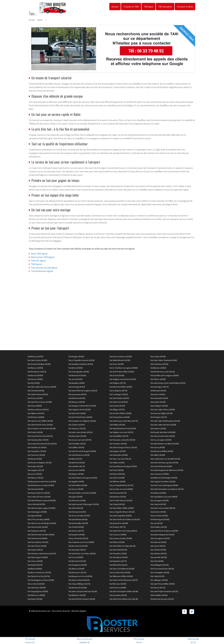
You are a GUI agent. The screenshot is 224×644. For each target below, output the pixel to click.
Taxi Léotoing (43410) (77, 387)
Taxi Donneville (193, 639)
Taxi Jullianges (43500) (159, 580)
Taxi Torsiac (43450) (35, 379)
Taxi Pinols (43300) (116, 470)
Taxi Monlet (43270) (35, 565)
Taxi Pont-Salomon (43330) (38, 542)
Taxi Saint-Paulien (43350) (119, 398)
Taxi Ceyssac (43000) (76, 470)
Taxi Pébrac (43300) (158, 379)
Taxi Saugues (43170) (36, 470)
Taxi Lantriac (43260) (158, 428)
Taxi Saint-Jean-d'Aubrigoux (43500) (164, 485)
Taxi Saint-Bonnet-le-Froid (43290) (123, 428)
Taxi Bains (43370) (75, 459)
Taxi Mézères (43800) (36, 417)
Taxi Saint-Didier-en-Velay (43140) (122, 546)
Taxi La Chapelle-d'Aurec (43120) (122, 512)
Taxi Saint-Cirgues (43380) (38, 557)
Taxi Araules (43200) (35, 466)
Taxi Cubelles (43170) (77, 466)
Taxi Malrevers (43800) (36, 595)
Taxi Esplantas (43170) (118, 561)
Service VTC (30, 642)
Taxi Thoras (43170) (158, 588)
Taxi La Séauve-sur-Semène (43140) (42, 428)
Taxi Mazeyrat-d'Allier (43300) (162, 451)
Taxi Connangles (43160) (160, 572)
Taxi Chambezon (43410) (37, 447)
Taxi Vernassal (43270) (118, 493)
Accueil (115, 7)
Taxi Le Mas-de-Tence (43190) (39, 497)
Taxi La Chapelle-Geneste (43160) (81, 360)
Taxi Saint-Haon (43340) (36, 588)
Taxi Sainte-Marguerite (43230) (162, 535)
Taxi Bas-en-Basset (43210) (38, 410)
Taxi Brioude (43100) (158, 391)
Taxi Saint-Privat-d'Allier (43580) (162, 584)
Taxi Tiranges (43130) (159, 417)
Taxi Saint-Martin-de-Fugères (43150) (83, 391)
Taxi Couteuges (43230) (118, 394)
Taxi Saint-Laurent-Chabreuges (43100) (84, 504)
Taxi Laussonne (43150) (77, 394)
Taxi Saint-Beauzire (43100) (79, 455)
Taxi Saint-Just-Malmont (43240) (122, 569)
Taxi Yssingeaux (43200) (77, 565)
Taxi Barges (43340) (76, 474)
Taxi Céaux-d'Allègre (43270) (79, 584)
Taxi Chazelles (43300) (118, 553)
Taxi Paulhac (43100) (117, 425)
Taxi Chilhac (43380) (117, 463)
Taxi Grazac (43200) (35, 398)
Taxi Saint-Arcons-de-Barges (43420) (42, 523)
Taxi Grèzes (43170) (76, 531)
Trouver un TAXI (131, 7)
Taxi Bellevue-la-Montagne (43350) (164, 478)
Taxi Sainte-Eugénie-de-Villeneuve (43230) (167, 470)
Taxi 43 (40, 20)
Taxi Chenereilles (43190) (78, 523)
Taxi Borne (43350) (75, 368)
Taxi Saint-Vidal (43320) (118, 550)
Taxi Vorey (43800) (35, 406)
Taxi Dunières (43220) (118, 497)
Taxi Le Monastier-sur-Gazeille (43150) (165, 459)
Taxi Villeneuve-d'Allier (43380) (121, 576)
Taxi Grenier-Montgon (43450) (39, 364)
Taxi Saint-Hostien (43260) (38, 527)
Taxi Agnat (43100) (35, 516)
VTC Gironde (30, 639)
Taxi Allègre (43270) (117, 410)
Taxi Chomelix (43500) (36, 391)
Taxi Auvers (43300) (76, 489)
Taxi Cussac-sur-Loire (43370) (80, 440)
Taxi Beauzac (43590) (76, 402)
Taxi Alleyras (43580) (76, 569)
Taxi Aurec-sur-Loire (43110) (120, 459)
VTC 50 (139, 642)
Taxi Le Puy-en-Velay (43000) (38, 519)
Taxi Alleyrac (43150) (35, 478)
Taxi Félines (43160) (117, 542)
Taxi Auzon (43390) (158, 447)
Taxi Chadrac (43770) (117, 527)
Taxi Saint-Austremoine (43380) (162, 436)
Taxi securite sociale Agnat (44, 268)
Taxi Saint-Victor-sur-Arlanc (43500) (82, 553)
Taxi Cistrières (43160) (118, 444)
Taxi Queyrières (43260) (119, 523)
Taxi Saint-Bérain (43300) (78, 519)
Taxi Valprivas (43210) (36, 413)
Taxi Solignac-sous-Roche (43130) (123, 379)
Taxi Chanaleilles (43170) (119, 436)
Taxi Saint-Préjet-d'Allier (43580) (122, 372)
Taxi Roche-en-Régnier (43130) (39, 463)
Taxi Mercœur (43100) (118, 584)
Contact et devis (185, 7)
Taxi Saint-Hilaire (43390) (78, 485)
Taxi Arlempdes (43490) (118, 455)
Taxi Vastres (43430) (158, 512)
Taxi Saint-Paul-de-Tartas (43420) (40, 425)
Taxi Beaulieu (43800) (76, 383)
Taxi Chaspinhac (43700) (37, 451)
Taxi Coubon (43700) (158, 504)
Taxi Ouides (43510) (35, 550)
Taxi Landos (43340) (158, 402)
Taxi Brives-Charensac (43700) (39, 572)
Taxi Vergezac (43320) (77, 428)
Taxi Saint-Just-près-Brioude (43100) (83, 591)
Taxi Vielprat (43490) (158, 493)
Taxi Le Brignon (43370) (118, 391)
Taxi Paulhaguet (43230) (159, 565)
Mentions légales (79, 611)
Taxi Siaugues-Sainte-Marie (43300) (82, 406)
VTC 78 (193, 642)
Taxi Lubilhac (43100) (76, 447)
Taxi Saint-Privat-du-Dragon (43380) (82, 451)
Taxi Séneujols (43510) (77, 550)
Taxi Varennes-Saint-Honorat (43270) (42, 553)
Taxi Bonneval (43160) (77, 398)
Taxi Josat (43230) (75, 379)
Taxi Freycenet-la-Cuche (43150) (40, 436)
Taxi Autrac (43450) (158, 394)
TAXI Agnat (36, 264)
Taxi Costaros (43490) (118, 535)
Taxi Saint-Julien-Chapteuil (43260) (164, 360)
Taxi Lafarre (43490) (117, 478)
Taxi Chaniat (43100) (117, 504)
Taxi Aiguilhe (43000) (76, 482)
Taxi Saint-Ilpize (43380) (118, 557)
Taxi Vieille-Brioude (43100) (120, 360)
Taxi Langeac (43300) (117, 451)
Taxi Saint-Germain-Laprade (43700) (164, 463)
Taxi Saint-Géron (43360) (37, 546)
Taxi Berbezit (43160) (77, 463)
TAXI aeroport (165, 7)
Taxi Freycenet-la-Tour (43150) (162, 569)
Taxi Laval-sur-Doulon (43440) (121, 538)
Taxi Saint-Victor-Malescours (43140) (124, 599)
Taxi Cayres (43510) (158, 546)
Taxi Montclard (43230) (77, 561)
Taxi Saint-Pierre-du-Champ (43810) (123, 531)
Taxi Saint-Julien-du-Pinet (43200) (163, 425)
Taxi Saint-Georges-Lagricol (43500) (41, 508)
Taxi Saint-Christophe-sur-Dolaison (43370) (167, 489)
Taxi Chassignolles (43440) (79, 372)
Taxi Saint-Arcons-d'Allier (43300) (40, 421)
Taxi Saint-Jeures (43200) (37, 360)
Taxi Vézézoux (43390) (77, 500)
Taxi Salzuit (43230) (76, 508)
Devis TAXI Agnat (39, 254)
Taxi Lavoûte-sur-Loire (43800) (121, 489)
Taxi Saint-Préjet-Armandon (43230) (164, 591)
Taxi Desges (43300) (76, 356)
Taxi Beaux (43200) (35, 459)
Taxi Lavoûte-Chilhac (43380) (120, 413)
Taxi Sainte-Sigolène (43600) (120, 516)
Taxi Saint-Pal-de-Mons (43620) (80, 417)
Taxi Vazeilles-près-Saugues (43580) (165, 375)
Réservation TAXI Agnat (43, 257)
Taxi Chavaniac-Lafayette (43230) (122, 440)
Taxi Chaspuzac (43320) (37, 531)
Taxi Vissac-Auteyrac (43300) (120, 356)
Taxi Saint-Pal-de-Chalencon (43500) (164, 531)
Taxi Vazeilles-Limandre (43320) (81, 364)
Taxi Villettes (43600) (117, 482)
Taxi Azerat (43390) (117, 375)
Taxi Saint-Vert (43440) (77, 413)
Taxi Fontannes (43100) (159, 364)
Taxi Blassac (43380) (158, 368)
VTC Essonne (139, 639)
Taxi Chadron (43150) (76, 425)
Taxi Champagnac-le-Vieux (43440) (41, 580)
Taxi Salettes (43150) (158, 553)
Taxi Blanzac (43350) (35, 368)
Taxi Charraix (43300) (35, 489)
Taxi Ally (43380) (34, 383)
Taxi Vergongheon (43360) (38, 591)
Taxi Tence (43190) (116, 364)
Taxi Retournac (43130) (77, 572)
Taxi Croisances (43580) (160, 474)
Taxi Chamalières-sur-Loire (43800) (164, 497)
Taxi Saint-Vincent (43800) (37, 538)
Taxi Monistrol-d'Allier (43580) (121, 387)
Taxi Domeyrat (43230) (77, 512)
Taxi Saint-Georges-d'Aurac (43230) (123, 447)
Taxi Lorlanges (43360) (159, 406)
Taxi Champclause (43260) (119, 417)
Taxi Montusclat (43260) (77, 588)
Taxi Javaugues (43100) (159, 500)
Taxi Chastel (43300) (76, 527)
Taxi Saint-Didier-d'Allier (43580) (121, 508)
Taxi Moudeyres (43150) (37, 372)
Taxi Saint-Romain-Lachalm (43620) (41, 535)
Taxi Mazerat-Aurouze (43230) (162, 599)
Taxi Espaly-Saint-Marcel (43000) (163, 432)
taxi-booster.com (43, 611)
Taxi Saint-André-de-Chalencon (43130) (125, 519)
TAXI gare (148, 7)
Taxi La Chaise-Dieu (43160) (120, 572)
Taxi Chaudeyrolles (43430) (38, 440)
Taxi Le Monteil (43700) (36, 504)
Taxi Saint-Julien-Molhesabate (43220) (165, 421)
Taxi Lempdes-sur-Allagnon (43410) (82, 421)
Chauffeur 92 (84, 642)
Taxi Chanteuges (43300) (37, 512)
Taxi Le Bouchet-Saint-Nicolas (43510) (42, 444)
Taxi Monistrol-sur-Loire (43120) (163, 372)
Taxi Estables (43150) (159, 527)
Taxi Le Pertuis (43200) (159, 516)
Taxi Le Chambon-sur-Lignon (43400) (123, 368)
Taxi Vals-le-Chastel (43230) (79, 580)
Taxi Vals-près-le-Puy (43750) (39, 576)
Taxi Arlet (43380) (157, 561)
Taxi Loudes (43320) (158, 356)
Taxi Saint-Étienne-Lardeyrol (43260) (42, 500)
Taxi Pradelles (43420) (159, 595)
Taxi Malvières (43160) (77, 595)
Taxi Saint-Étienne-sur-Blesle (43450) (165, 444)
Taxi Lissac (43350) (35, 474)
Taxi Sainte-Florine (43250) (38, 394)
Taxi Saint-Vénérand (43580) (161, 466)
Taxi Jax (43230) (156, 523)
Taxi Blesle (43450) (35, 569)
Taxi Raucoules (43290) (77, 436)
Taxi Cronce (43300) (35, 561)
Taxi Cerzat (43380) (76, 557)
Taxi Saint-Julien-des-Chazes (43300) (42, 387)
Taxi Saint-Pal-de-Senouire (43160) (82, 599)
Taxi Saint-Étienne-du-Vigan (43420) (123, 466)
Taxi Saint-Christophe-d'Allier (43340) (124, 591)
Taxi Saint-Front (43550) (118, 402)
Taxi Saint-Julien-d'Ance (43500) (163, 410)
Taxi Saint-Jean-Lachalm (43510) (163, 508)
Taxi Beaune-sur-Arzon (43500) (80, 576)
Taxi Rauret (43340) (35, 599)
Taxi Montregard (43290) (160, 519)
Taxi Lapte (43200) (75, 497)
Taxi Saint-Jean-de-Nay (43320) (80, 432)
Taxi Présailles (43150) (77, 444)
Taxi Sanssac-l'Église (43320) (161, 413)
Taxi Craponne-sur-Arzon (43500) (81, 542)
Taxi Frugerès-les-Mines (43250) (163, 482)
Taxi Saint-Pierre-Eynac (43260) (40, 402)
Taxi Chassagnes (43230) (160, 538)
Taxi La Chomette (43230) (78, 538)
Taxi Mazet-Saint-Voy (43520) (39, 493)
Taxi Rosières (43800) (118, 588)
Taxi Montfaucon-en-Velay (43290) (41, 485)
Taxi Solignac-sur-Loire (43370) (121, 432)
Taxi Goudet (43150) (117, 406)
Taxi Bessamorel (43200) (78, 546)
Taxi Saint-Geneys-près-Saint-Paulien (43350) (168, 383)
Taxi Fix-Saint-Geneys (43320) (121, 500)
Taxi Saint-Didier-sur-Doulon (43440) (82, 493)
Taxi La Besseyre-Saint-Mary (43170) (124, 421)
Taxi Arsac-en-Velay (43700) (79, 516)
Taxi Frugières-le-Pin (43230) (79, 410)
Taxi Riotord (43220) (117, 474)
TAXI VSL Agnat (38, 261)
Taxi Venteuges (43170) (159, 387)
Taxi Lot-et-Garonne (84, 639)
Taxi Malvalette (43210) (118, 565)
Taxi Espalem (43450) (76, 535)
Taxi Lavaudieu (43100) (118, 595)
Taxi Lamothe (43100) (159, 557)
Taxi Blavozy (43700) (35, 356)
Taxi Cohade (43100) (158, 550)
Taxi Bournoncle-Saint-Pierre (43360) (42, 482)
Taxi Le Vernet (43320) (36, 584)
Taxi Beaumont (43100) (77, 375)
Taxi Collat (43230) (157, 576)
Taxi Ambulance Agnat (42, 271)
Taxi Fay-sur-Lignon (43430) (161, 440)
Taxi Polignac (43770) (117, 383)
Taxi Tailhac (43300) (158, 455)
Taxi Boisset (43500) (35, 375)
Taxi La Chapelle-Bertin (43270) (121, 485)
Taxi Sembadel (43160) (159, 398)
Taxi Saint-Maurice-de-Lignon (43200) (83, 478)
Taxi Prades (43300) (35, 432)
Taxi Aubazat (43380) (158, 542)
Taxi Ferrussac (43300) (36, 455)
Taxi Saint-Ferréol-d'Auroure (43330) (123, 580)
